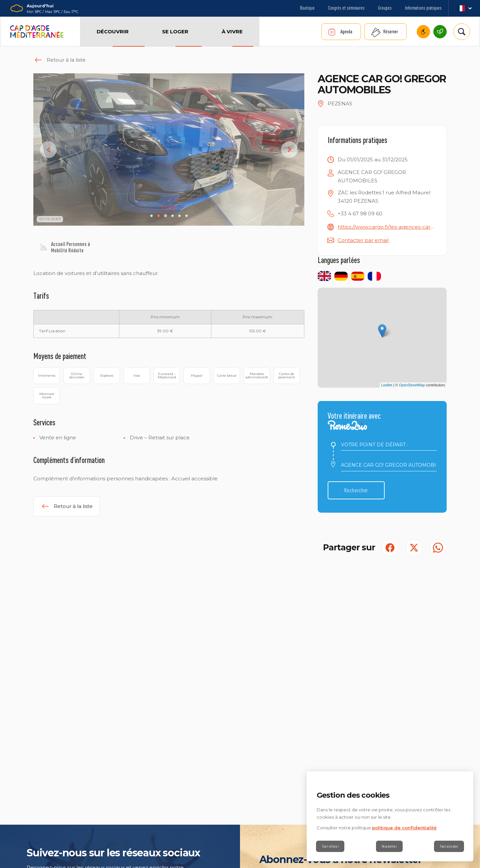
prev (48, 150)
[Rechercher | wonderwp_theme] (462, 32)
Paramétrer (389, 846)
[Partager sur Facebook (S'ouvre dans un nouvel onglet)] (390, 548)
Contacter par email (363, 240)
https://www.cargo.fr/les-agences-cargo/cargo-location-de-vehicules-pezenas (387, 227)
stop (168, 208)
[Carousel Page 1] (151, 216)
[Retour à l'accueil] (37, 32)
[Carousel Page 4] (172, 216)
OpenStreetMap (412, 385)
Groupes (385, 8)
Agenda (346, 31)
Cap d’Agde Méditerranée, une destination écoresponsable (440, 32)
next (289, 150)
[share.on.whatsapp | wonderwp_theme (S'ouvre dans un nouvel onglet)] (438, 548)
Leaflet (387, 385)
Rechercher (356, 490)
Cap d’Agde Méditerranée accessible (423, 32)
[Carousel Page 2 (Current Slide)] (158, 216)
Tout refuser (330, 846)
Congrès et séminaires (346, 8)
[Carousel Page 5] (179, 216)
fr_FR (464, 8)
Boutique (307, 8)
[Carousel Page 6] (186, 216)
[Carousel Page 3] (165, 216)
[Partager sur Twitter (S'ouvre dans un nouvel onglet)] (414, 548)
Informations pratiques (423, 8)
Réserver (391, 31)
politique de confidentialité (404, 828)
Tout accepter (449, 846)
